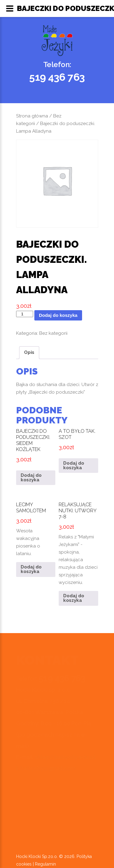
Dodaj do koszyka (58, 315)
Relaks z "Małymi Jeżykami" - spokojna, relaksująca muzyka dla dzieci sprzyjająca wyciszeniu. (78, 542)
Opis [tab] (29, 352)
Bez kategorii (53, 333)
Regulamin (45, 864)
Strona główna (32, 116)
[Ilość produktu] (25, 314)
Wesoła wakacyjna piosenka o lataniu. (36, 527)
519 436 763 (57, 77)
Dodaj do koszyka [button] (31, 478)
